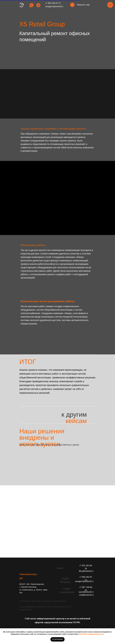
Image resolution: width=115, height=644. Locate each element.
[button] (72, 5)
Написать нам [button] (83, 5)
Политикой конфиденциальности (92, 634)
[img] (31, 5)
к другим (74, 418)
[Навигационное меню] (110, 5)
